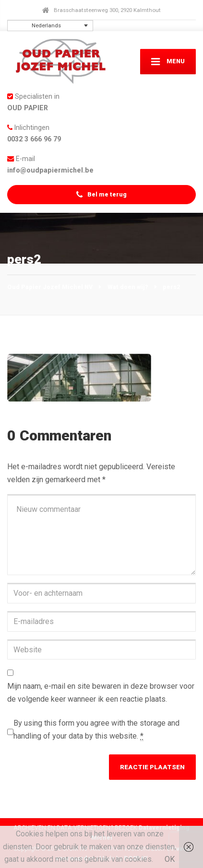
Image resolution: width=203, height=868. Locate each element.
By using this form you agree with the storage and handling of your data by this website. (96, 730)
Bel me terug (101, 195)
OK (170, 859)
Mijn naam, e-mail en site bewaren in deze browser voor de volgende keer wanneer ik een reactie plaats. (101, 693)
